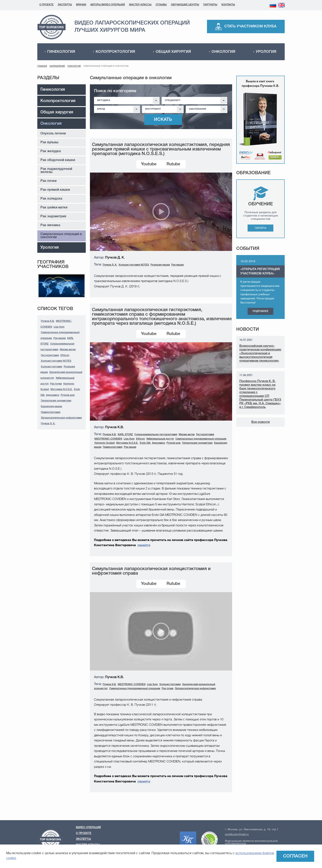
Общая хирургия (173, 52)
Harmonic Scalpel (105, 443)
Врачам (81, 5)
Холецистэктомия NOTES (56, 361)
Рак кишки (60, 338)
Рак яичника (50, 225)
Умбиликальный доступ (160, 439)
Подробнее (260, 311)
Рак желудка (51, 151)
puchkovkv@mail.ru (237, 834)
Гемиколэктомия (51, 412)
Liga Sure (59, 327)
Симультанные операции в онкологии (61, 236)
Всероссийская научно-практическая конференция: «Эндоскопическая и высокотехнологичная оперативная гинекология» (260, 353)
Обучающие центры (185, 5)
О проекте (46, 5)
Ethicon (65, 355)
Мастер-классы (140, 5)
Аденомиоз (53, 395)
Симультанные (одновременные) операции (201, 439)
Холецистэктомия (52, 367)
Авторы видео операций (108, 5)
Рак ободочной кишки (58, 160)
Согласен (295, 856)
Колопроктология (115, 52)
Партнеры (210, 5)
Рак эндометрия (53, 216)
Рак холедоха (51, 199)
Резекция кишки (160, 265)
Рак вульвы (49, 142)
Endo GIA (145, 443)
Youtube (149, 164)
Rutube (173, 164)
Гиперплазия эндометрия (56, 401)
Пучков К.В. (48, 321)
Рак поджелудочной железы (56, 171)
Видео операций (88, 827)
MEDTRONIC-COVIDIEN (108, 439)
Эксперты (65, 5)
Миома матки (68, 350)
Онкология (223, 52)
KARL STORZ (125, 435)
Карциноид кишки (51, 406)
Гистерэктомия (50, 355)
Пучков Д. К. (48, 424)
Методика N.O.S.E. (62, 389)
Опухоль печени (53, 134)
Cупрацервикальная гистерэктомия (156, 435)
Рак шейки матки (54, 208)
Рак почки (48, 181)
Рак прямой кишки (55, 190)
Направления (57, 66)
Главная (42, 66)
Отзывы (161, 5)
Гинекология (61, 52)
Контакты (228, 5)
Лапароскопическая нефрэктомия (61, 418)
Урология (266, 52)
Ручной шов (68, 395)
